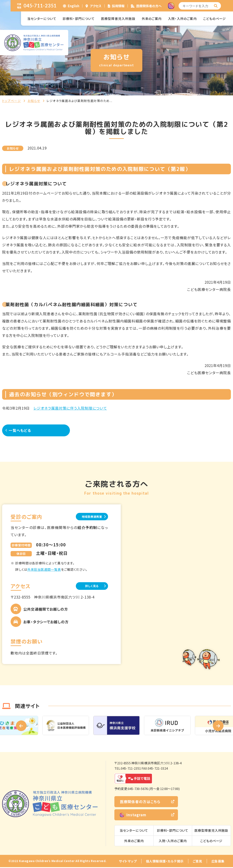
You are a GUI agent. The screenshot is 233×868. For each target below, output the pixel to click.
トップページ (12, 101)
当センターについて (42, 19)
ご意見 (198, 862)
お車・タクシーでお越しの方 (46, 623)
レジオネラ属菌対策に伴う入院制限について (70, 408)
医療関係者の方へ (149, 6)
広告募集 (218, 862)
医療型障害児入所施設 (118, 19)
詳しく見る (87, 587)
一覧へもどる (23, 430)
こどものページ (214, 19)
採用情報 (118, 6)
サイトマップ (128, 862)
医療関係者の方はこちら (140, 802)
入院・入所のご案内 (182, 19)
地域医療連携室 (87, 517)
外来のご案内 (152, 19)
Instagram (133, 816)
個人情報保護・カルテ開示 (165, 862)
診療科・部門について (79, 19)
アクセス (96, 6)
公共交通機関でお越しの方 (46, 610)
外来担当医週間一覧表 (44, 570)
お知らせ (34, 101)
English (74, 6)
